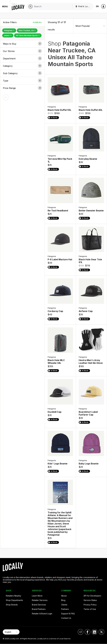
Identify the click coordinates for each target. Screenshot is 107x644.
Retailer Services (40, 600)
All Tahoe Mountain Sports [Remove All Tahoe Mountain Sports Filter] (28, 35)
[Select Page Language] (11, 632)
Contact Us (66, 618)
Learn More (37, 596)
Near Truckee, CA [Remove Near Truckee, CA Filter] (27, 30)
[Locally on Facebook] (87, 632)
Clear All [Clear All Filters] (37, 22)
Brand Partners (39, 609)
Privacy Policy (90, 605)
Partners (65, 609)
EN (97, 6)
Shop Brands (12, 605)
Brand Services (39, 605)
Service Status (90, 600)
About (64, 596)
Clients (64, 605)
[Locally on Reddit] (81, 632)
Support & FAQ (68, 614)
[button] (22, 44)
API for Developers (92, 596)
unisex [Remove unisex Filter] (8, 35)
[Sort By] (90, 26)
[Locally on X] (101, 632)
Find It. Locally (84, 6)
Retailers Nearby (14, 596)
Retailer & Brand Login (42, 614)
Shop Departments (14, 600)
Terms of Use (90, 609)
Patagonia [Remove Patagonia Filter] (9, 30)
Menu (5, 6)
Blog (63, 600)
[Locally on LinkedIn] (94, 632)
